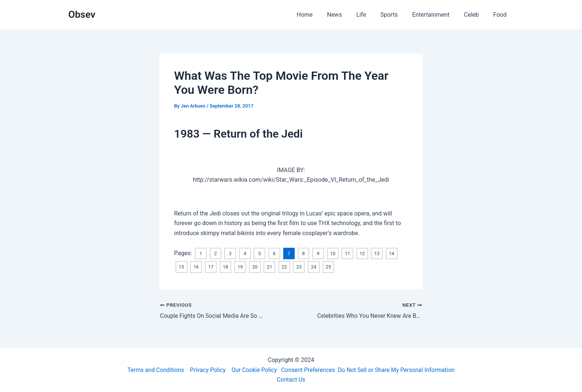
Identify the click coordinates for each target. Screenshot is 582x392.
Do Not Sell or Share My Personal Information (399, 370)
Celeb (475, 15)
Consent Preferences (309, 370)
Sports (398, 15)
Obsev (82, 14)
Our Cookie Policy (253, 370)
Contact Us (291, 380)
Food (501, 15)
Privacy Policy (206, 370)
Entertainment (437, 15)
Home (321, 15)
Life (372, 15)
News (348, 15)
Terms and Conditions (153, 370)
